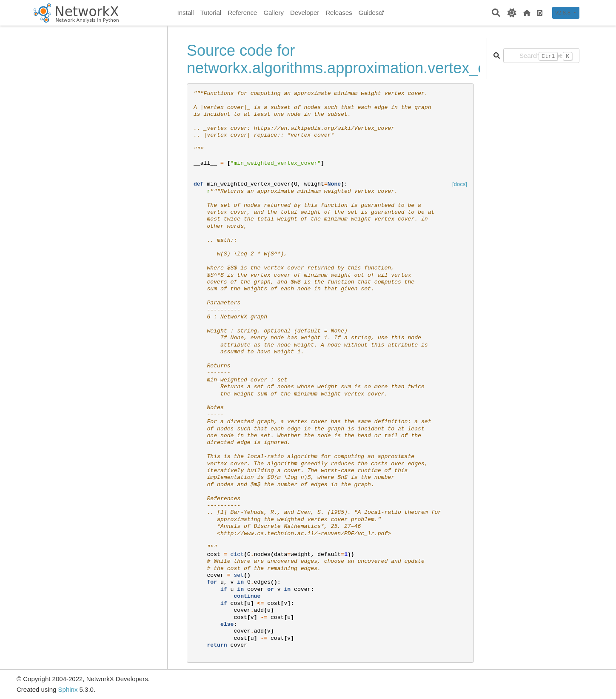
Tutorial (211, 13)
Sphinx (68, 689)
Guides (372, 13)
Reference (242, 13)
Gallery (274, 13)
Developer (305, 13)
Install (186, 13)
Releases (339, 13)
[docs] (460, 184)
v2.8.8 (563, 13)
